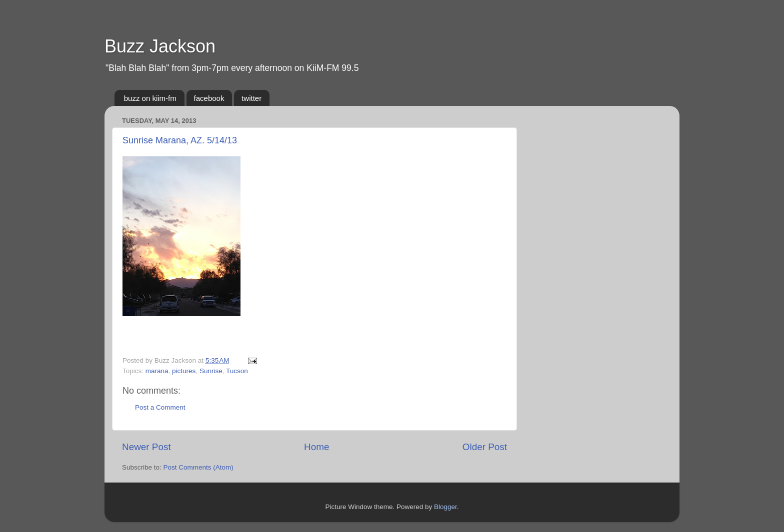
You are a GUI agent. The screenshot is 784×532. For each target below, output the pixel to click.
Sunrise (211, 371)
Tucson (237, 371)
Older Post (485, 447)
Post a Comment (160, 407)
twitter (251, 98)
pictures (184, 371)
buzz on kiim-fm (150, 98)
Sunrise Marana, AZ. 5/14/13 (180, 140)
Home (316, 447)
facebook (209, 98)
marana (157, 371)
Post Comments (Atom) (198, 467)
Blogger (445, 507)
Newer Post (146, 447)
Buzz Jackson (160, 46)
